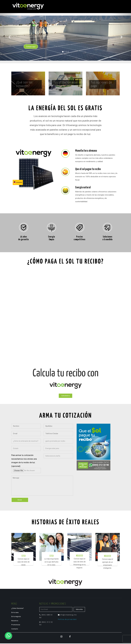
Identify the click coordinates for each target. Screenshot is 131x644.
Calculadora (65, 396)
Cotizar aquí (32, 46)
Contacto (15, 629)
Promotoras (16, 625)
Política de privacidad (67, 620)
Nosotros (15, 621)
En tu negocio (16, 617)
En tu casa (15, 613)
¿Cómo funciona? (18, 609)
